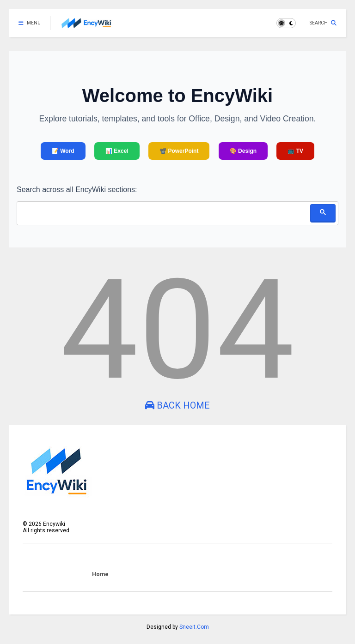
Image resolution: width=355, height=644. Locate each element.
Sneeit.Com (194, 627)
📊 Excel (117, 151)
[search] (163, 212)
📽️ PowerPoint (179, 151)
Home (100, 574)
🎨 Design (243, 151)
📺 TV (295, 151)
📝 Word (63, 151)
